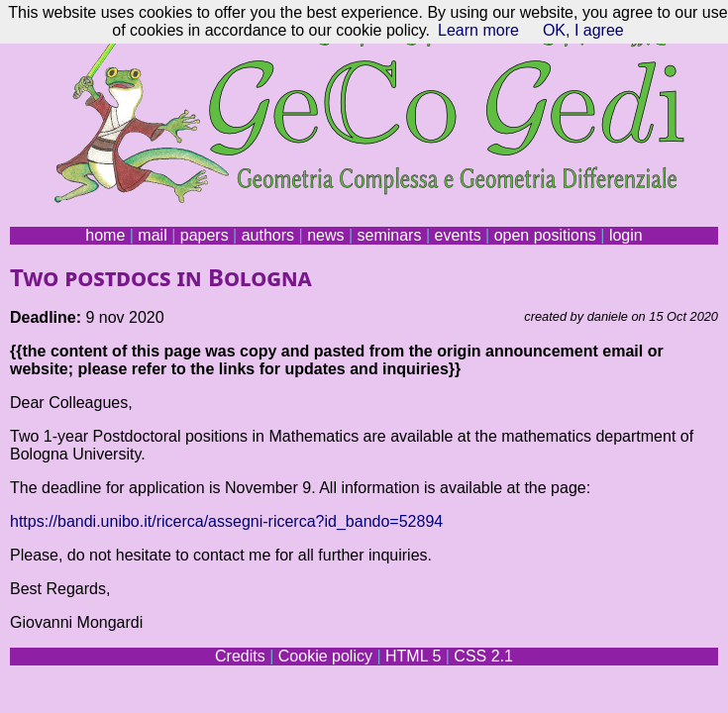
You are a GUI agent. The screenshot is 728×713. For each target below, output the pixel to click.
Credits (240, 656)
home (105, 235)
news (325, 235)
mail (152, 235)
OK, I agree (583, 30)
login (626, 235)
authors (268, 235)
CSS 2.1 (483, 656)
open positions (545, 235)
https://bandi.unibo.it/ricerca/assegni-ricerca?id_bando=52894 (226, 521)
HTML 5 (413, 656)
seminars (390, 235)
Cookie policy (325, 656)
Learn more (478, 30)
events (457, 235)
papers (205, 235)
